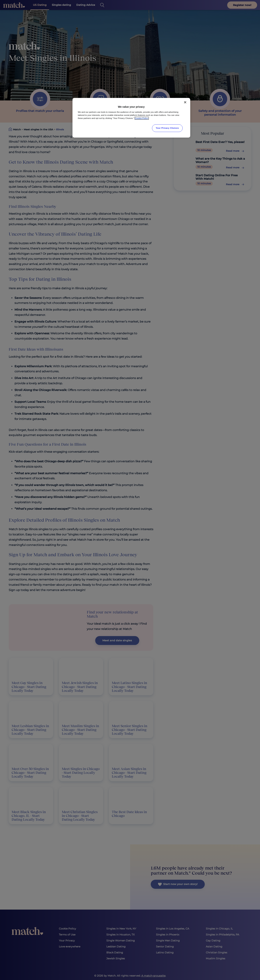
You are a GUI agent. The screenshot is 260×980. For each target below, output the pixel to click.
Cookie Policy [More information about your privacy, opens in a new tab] (142, 118)
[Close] (185, 102)
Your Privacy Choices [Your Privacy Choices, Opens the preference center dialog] (167, 128)
